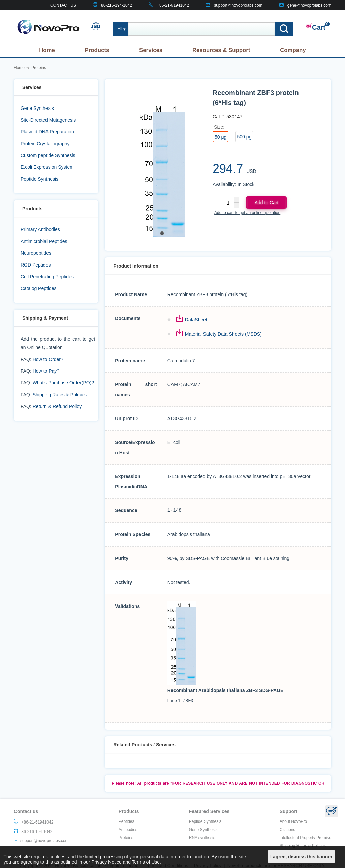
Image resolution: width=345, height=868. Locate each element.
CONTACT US (63, 5)
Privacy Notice (106, 862)
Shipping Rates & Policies (60, 395)
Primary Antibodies (40, 229)
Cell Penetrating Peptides (47, 277)
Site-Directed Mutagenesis (48, 120)
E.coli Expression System (47, 167)
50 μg (221, 137)
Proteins (126, 838)
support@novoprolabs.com (238, 5)
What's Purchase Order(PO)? (63, 383)
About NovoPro (293, 821)
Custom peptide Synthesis (48, 155)
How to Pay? (46, 371)
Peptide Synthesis (39, 179)
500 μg (244, 137)
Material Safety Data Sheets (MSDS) (223, 334)
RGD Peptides (36, 265)
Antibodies (128, 830)
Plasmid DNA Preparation (47, 132)
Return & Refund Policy (57, 406)
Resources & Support (221, 50)
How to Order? (48, 359)
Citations (288, 830)
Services (151, 50)
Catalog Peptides (39, 288)
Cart (315, 27)
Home (47, 50)
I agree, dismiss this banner (301, 857)
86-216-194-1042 (117, 5)
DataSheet (196, 320)
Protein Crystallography (45, 144)
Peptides (127, 821)
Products (97, 50)
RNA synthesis (202, 838)
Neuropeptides (36, 253)
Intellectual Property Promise (305, 838)
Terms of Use (146, 862)
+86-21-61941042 (173, 5)
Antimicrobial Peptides (44, 241)
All (120, 29)
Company (293, 50)
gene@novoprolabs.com (309, 5)
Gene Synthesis (37, 108)
